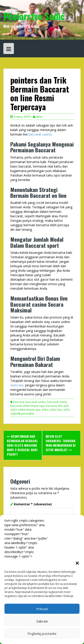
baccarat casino (40, 134)
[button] (77, 563)
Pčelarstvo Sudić (34, 16)
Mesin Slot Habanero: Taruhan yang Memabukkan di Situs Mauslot (61, 443)
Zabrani (42, 621)
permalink (27, 414)
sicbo (45, 410)
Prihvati (42, 609)
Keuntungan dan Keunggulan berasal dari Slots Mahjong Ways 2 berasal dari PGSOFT (22, 445)
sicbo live (17, 385)
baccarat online (57, 402)
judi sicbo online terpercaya (39, 408)
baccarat (19, 402)
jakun (39, 117)
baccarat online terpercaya (27, 406)
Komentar (33, 504)
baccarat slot (54, 406)
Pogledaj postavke (42, 633)
